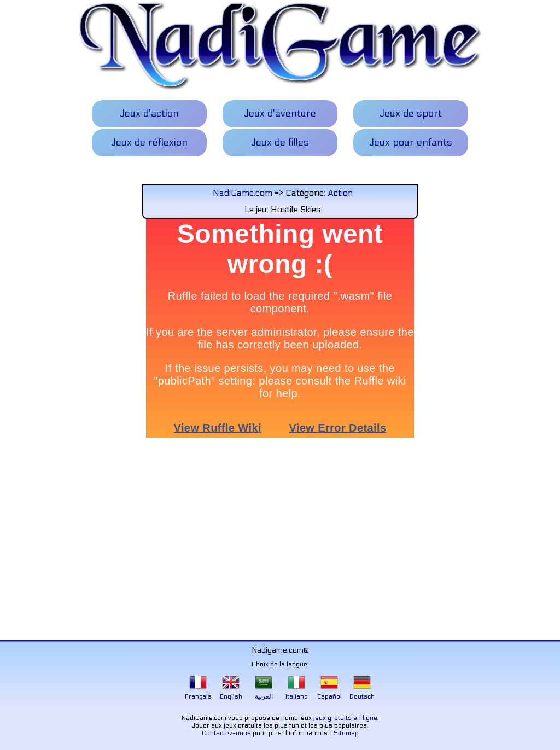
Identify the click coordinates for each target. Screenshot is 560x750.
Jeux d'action (149, 114)
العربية (264, 693)
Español (329, 693)
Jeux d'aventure (280, 114)
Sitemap (346, 733)
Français (198, 693)
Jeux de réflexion (149, 143)
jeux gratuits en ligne (345, 718)
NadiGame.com (243, 193)
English (231, 693)
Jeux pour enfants (411, 143)
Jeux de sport (411, 114)
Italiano (297, 693)
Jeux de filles (280, 143)
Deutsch (362, 693)
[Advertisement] (280, 542)
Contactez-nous (226, 733)
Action (340, 193)
